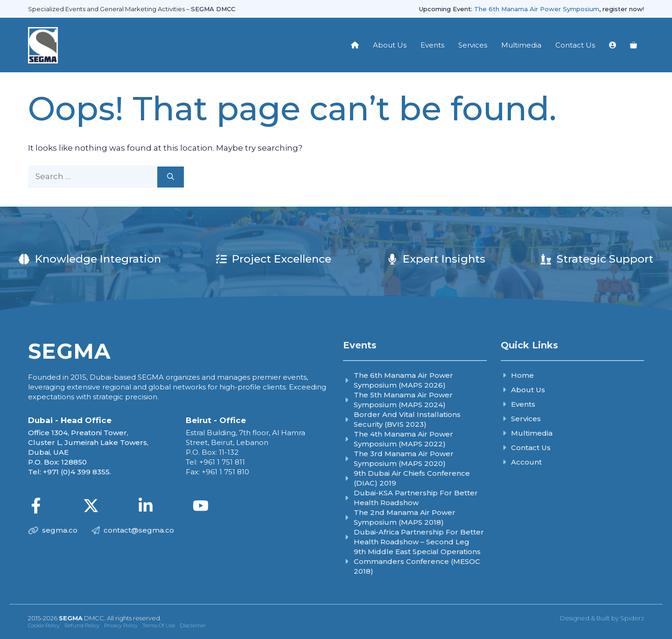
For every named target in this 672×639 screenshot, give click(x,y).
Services (473, 45)
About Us (390, 45)
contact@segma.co (139, 530)
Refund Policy (82, 625)
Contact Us (575, 45)
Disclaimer (193, 625)
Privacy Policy (121, 625)
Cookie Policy (44, 625)
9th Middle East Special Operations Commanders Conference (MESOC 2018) (417, 561)
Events (432, 45)
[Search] (171, 177)
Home (522, 375)
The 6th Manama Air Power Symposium (537, 9)
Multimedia (521, 45)
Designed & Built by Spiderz (602, 618)
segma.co (60, 530)
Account (526, 462)
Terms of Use (159, 625)
